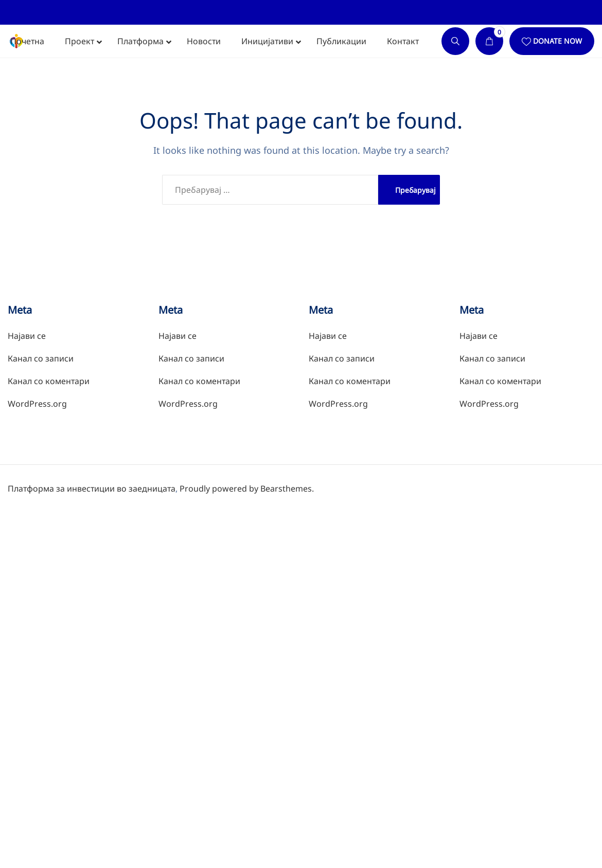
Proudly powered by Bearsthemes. (247, 489)
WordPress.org (37, 404)
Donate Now (557, 41)
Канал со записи (41, 358)
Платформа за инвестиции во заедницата (92, 489)
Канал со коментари (49, 381)
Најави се (27, 336)
